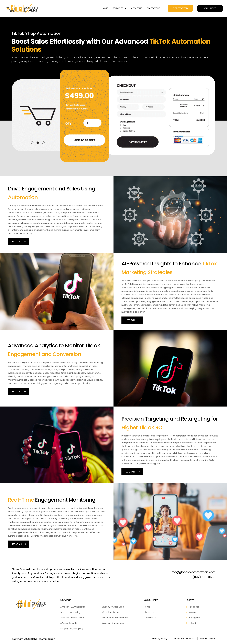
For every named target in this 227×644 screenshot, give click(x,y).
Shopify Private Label (113, 607)
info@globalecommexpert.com (193, 572)
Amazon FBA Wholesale (73, 607)
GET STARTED (180, 8)
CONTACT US (153, 8)
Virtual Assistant (111, 612)
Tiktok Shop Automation (115, 618)
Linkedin (191, 623)
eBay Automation (70, 623)
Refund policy (208, 639)
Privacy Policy (160, 639)
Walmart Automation (114, 623)
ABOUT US (137, 8)
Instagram (193, 618)
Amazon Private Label (72, 618)
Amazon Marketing (70, 612)
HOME (105, 8)
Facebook (192, 607)
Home (147, 607)
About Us (149, 612)
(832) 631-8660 (204, 577)
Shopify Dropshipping (72, 628)
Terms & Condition (184, 639)
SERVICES (120, 8)
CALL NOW (210, 8)
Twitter (191, 612)
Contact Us (150, 618)
